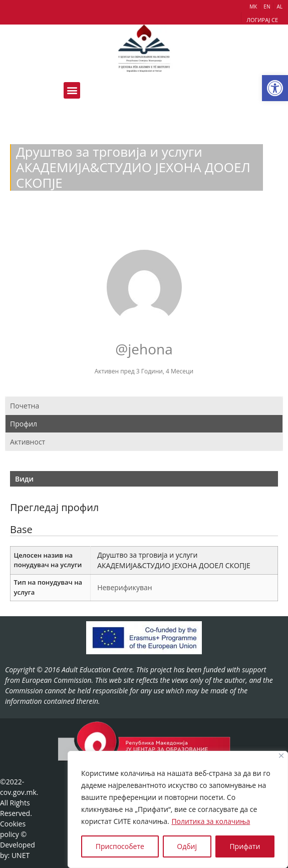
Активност (28, 442)
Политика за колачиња (211, 821)
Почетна (25, 406)
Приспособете (120, 846)
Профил (24, 424)
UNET (21, 855)
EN (267, 7)
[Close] (281, 756)
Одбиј (187, 846)
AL (279, 7)
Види (24, 479)
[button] (275, 88)
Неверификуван (124, 587)
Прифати (245, 846)
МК (253, 7)
